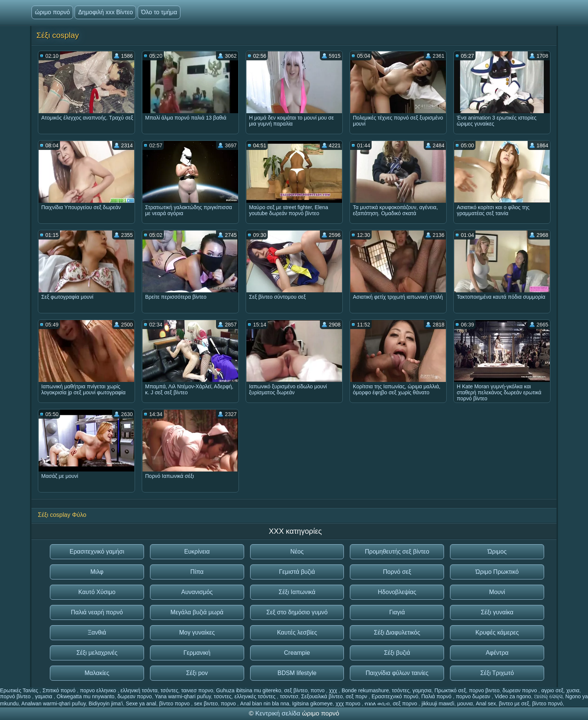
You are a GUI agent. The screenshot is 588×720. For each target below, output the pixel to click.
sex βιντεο (206, 704)
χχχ (334, 690)
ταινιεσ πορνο (197, 690)
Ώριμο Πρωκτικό (497, 572)
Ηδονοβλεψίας (397, 592)
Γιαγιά (397, 612)
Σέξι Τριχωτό (497, 673)
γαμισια (44, 696)
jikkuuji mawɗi (438, 704)
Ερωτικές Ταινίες (20, 690)
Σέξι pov (197, 673)
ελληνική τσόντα (139, 690)
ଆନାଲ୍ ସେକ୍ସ (548, 696)
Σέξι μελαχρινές (97, 653)
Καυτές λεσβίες (297, 632)
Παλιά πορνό (437, 696)
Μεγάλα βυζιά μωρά (197, 612)
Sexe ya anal (141, 704)
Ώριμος (497, 552)
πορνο (229, 704)
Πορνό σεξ (397, 572)
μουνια (465, 704)
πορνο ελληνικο (99, 690)
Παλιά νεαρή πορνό (97, 612)
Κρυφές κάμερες (497, 632)
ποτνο (318, 690)
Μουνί (497, 592)
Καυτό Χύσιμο (97, 592)
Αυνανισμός (197, 592)
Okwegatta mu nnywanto (85, 696)
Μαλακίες (97, 673)
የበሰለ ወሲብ (377, 704)
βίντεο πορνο (175, 704)
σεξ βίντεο (296, 690)
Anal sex (486, 704)
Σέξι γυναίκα (497, 612)
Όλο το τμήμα (159, 12)
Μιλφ (97, 572)
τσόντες (169, 690)
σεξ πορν (357, 696)
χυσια (573, 690)
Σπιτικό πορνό (60, 690)
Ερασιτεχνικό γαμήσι (97, 552)
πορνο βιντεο (484, 690)
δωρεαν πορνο (520, 690)
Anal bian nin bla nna (265, 704)
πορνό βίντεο (16, 696)
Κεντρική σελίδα (279, 713)
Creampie (297, 653)
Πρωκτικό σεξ (450, 690)
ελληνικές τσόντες (256, 696)
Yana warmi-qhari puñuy (183, 696)
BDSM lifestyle (297, 673)
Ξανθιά (97, 632)
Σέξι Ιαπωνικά (297, 592)
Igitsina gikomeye (312, 704)
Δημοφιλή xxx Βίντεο (105, 12)
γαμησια (422, 690)
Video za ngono (513, 696)
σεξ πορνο (406, 704)
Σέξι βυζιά (397, 653)
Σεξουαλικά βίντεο (322, 696)
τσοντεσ (289, 696)
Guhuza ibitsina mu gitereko (249, 690)
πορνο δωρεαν (474, 696)
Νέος (297, 552)
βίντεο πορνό (547, 704)
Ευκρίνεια (197, 552)
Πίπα (197, 572)
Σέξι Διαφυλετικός (397, 632)
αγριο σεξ (552, 690)
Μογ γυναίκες (197, 632)
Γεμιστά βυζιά (297, 572)
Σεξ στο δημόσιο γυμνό (297, 612)
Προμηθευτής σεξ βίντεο (397, 552)
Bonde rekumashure (365, 690)
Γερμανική (197, 653)
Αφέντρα (497, 653)
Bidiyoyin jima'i (106, 704)
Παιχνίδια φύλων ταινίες (397, 673)
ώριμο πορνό (52, 12)
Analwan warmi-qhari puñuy (54, 704)
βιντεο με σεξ (514, 704)
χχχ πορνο (349, 704)
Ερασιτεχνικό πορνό (395, 696)
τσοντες (223, 696)
